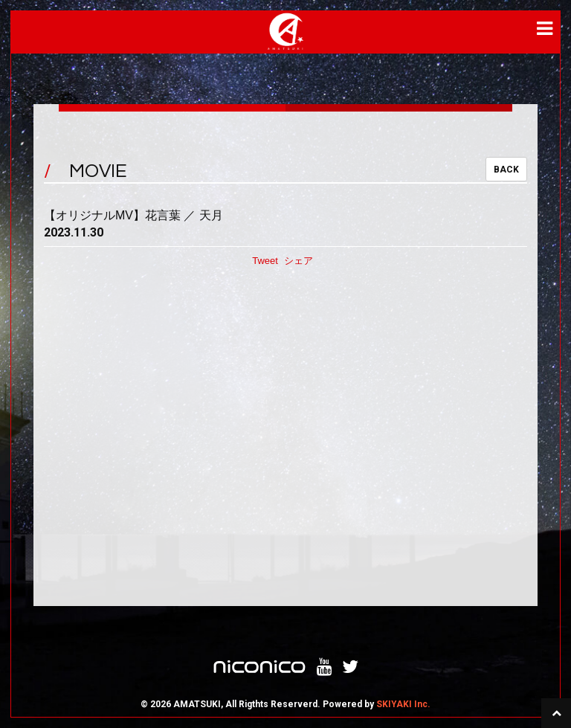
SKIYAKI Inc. (403, 704)
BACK (506, 170)
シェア (299, 261)
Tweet (265, 261)
